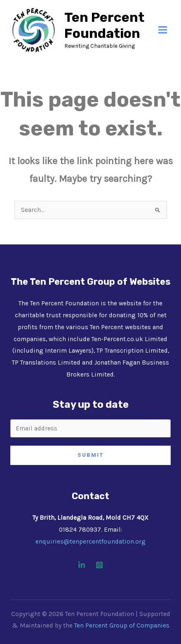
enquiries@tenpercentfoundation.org (90, 542)
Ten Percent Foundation (104, 25)
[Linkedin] (82, 565)
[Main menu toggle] (163, 30)
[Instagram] (99, 565)
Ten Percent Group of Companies (122, 625)
